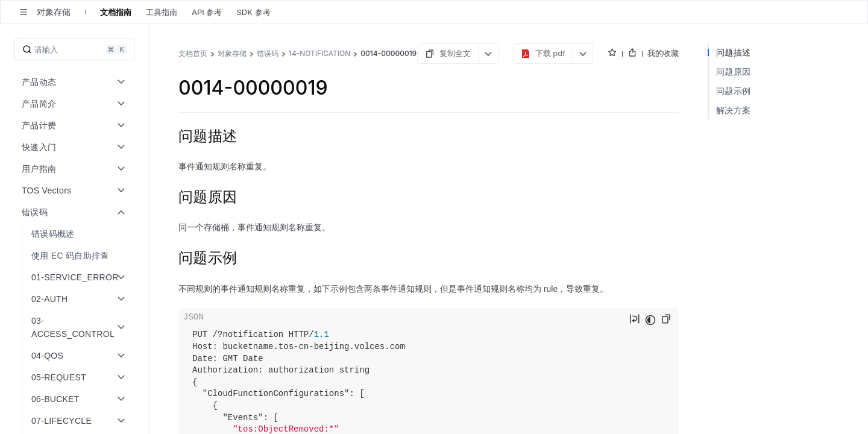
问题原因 (733, 71)
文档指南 (116, 12)
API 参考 (207, 12)
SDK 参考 (253, 12)
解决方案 (733, 110)
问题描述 (733, 52)
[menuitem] (76, 234)
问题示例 (733, 91)
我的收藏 (663, 53)
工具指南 (162, 12)
